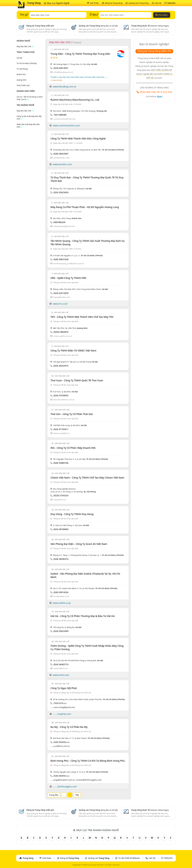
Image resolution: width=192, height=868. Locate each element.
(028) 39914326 (61, 592)
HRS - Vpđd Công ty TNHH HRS (68, 278)
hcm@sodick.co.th (61, 596)
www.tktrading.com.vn (65, 87)
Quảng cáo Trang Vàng (98, 26)
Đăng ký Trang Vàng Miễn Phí (154, 51)
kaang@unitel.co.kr (62, 297)
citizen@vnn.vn (60, 500)
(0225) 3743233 (61, 495)
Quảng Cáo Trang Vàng (137, 3)
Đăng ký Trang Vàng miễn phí (40, 26)
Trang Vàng (34, 3)
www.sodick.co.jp (62, 603)
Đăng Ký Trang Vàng (112, 3)
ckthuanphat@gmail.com (64, 226)
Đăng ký (70, 858)
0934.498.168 (147, 92)
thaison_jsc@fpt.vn (61, 433)
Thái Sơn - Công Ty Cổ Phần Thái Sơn (72, 414)
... (64, 795)
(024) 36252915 (61, 366)
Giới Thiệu (93, 3)
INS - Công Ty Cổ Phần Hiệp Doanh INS (73, 448)
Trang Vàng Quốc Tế (150, 26)
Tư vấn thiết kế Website (129, 858)
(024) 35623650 (61, 192)
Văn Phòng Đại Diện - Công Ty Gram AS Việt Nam (79, 544)
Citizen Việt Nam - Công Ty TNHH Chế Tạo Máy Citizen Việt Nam (87, 478)
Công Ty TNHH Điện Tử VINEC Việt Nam (73, 351)
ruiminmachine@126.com (64, 119)
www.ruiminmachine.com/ (67, 125)
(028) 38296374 (61, 559)
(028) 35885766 (61, 463)
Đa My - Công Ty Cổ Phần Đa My (69, 727)
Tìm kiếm (162, 15)
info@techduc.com (61, 158)
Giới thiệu (47, 858)
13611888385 (60, 115)
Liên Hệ (157, 3)
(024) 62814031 (61, 68)
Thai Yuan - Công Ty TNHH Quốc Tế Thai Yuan (77, 380)
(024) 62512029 (61, 293)
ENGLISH (170, 3)
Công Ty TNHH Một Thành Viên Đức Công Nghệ (78, 139)
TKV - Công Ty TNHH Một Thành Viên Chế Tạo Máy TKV (82, 317)
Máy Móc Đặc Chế (25, 46)
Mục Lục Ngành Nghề (57, 3)
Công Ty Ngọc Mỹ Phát (64, 688)
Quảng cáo (99, 858)
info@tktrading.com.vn (63, 72)
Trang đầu (54, 795)
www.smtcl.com (61, 675)
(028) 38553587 (61, 154)
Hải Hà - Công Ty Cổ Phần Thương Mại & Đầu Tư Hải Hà (82, 616)
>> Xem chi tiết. (56, 80)
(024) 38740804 (61, 529)
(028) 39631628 (61, 259)
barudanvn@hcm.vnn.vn (64, 400)
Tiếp (77, 795)
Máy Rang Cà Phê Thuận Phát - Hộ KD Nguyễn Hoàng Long (85, 207)
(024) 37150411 (61, 429)
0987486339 (59, 222)
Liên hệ (152, 858)
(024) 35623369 (61, 631)
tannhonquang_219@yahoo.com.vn (69, 263)
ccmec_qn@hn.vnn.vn (63, 336)
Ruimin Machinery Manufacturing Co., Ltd (75, 100)
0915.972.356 (164, 92)
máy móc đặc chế (25, 111)
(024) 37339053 (61, 395)
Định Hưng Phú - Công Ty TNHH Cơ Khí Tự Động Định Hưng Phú (88, 761)
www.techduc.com (62, 164)
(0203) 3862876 (61, 332)
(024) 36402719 (61, 664)
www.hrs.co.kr (60, 304)
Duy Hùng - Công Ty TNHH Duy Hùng (72, 514)
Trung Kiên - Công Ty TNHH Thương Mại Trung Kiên (80, 54)
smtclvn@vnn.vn (60, 668)
